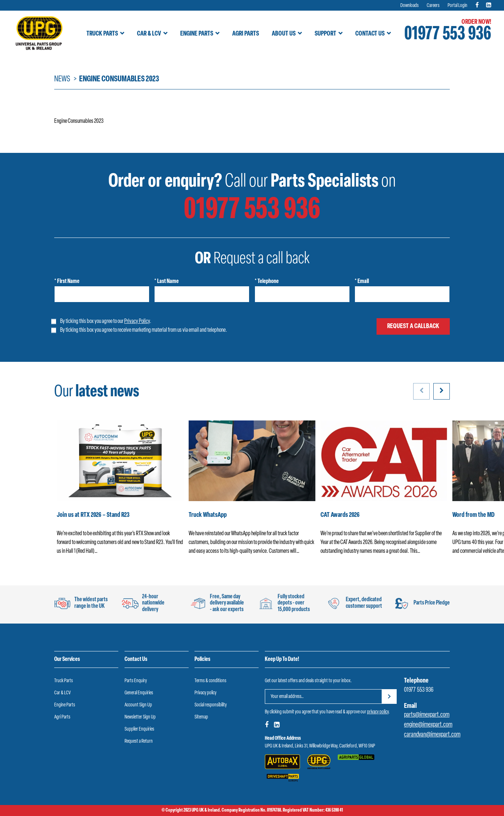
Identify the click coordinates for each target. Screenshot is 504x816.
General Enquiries (139, 693)
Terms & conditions (210, 681)
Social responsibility (211, 705)
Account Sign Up (138, 705)
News (62, 79)
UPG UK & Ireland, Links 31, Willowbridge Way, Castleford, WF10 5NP (320, 746)
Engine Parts (197, 34)
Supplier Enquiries (139, 729)
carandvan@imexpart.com (432, 735)
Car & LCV (149, 34)
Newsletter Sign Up (140, 717)
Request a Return (139, 741)
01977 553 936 (448, 35)
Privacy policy (205, 693)
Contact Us (370, 34)
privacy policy (378, 712)
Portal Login (457, 6)
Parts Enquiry (136, 681)
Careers (433, 6)
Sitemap (201, 717)
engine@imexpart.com (428, 725)
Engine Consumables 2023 (79, 121)
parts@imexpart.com (427, 715)
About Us (284, 34)
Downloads (409, 6)
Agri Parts (246, 34)
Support (325, 34)
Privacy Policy (137, 321)
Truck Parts (102, 34)
